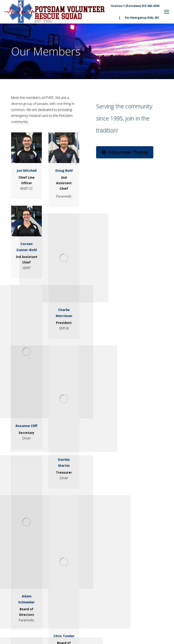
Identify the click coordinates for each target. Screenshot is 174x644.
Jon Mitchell (27, 170)
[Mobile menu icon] (167, 12)
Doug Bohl (64, 170)
